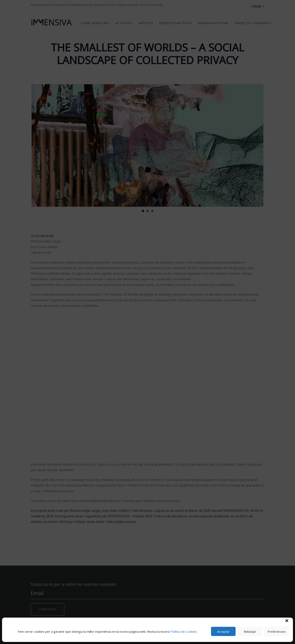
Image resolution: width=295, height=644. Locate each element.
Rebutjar (250, 632)
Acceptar (223, 632)
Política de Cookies (184, 632)
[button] (287, 621)
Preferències (277, 632)
